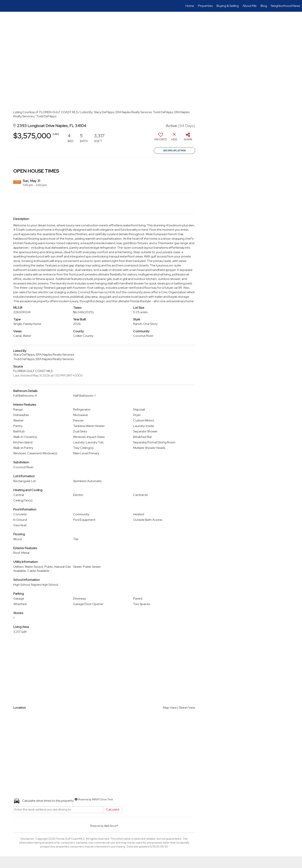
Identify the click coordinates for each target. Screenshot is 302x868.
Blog (264, 6)
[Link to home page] (5, 6)
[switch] (161, 138)
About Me (250, 6)
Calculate (113, 809)
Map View (170, 708)
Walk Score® (111, 826)
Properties (205, 6)
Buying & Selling (228, 6)
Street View (187, 708)
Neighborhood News (285, 6)
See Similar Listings (174, 151)
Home (190, 6)
